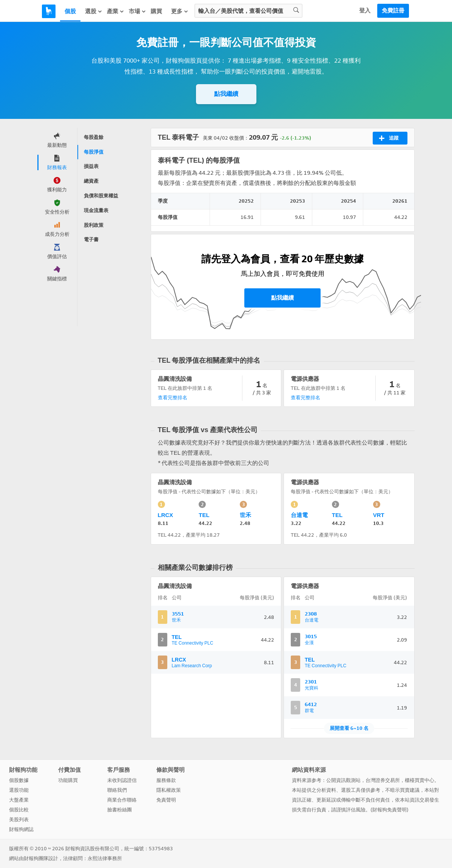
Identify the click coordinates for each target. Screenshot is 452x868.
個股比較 (19, 810)
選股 (94, 11)
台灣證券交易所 (383, 780)
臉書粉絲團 (120, 810)
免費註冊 (393, 11)
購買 (156, 11)
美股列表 (19, 820)
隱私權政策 (169, 790)
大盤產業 (19, 800)
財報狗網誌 (21, 829)
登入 (365, 11)
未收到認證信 (122, 780)
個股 (70, 11)
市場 (137, 11)
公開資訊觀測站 (343, 780)
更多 (180, 11)
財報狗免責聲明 (390, 810)
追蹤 (389, 138)
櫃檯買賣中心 (420, 780)
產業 (116, 11)
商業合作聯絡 (122, 800)
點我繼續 (226, 94)
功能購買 (68, 780)
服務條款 (166, 780)
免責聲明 (166, 800)
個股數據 (19, 780)
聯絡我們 (117, 790)
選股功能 (19, 790)
